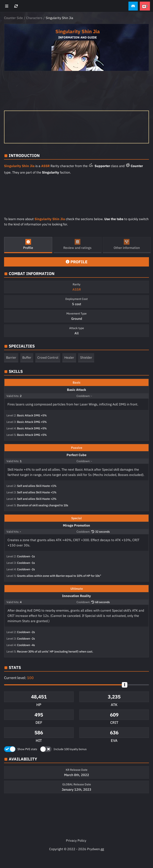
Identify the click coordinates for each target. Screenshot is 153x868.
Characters (34, 18)
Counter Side (13, 18)
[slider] (125, 685)
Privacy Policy (76, 840)
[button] (133, 6)
